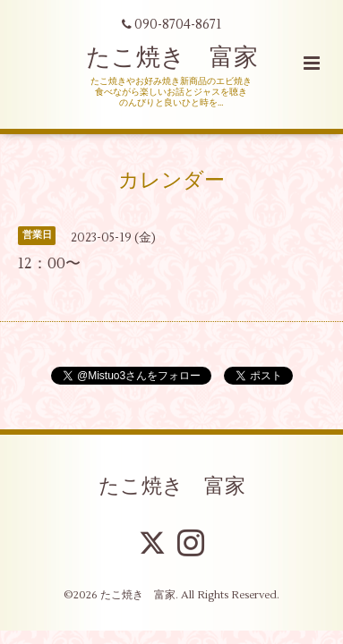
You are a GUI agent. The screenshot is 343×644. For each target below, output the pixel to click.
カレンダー (171, 180)
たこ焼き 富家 (172, 58)
